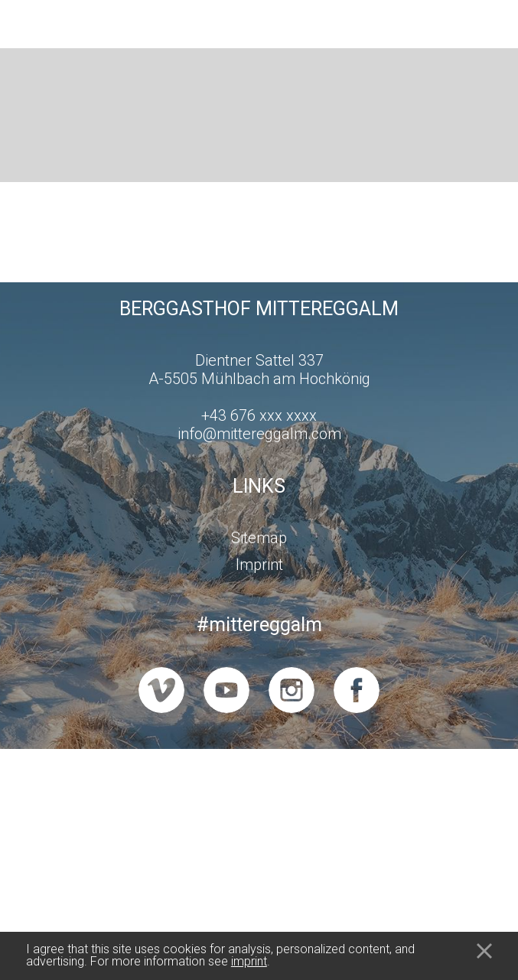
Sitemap (259, 538)
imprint (249, 961)
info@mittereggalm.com (259, 434)
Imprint (259, 565)
